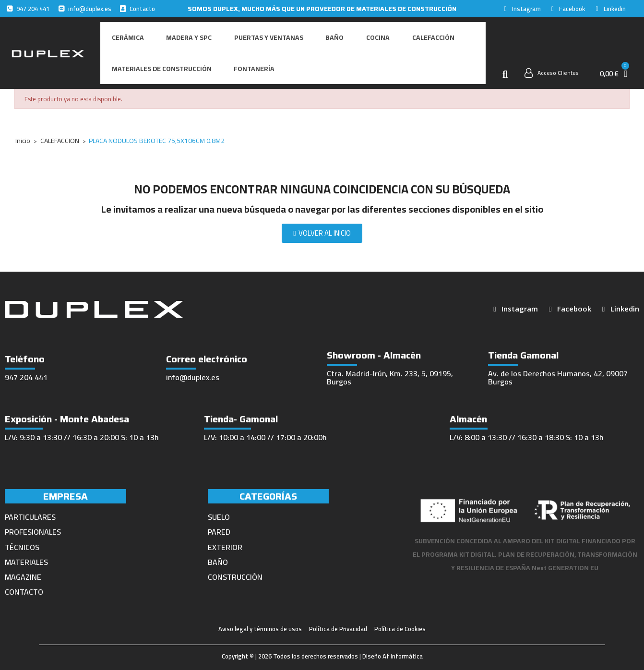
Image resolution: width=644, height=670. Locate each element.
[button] (505, 70)
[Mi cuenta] (552, 69)
